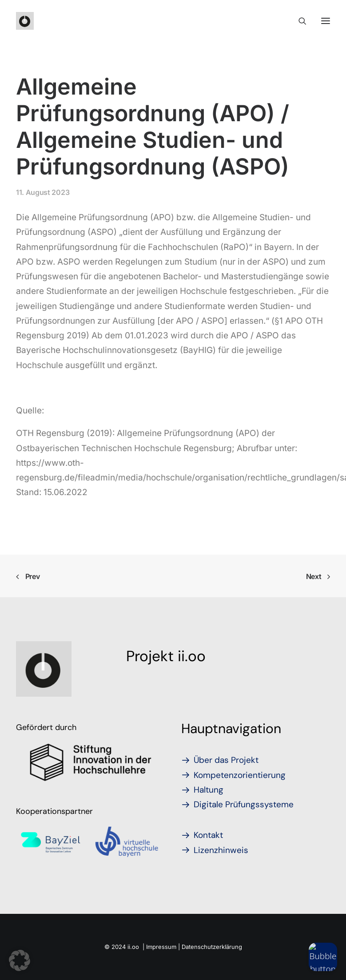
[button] (20, 960)
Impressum (161, 947)
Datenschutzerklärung (212, 947)
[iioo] (25, 21)
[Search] (298, 21)
